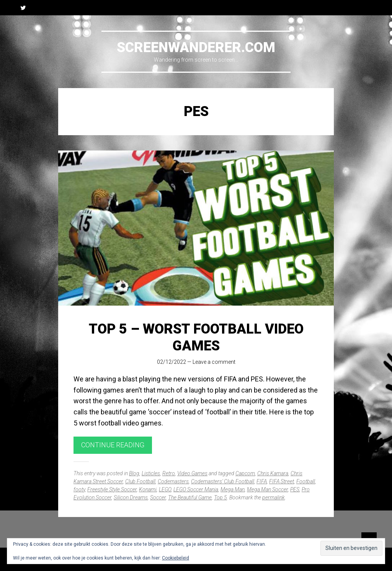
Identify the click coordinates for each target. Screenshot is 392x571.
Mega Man (233, 489)
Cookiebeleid (176, 558)
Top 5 (220, 497)
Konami (148, 489)
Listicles (151, 473)
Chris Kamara (273, 473)
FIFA (262, 481)
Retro (169, 473)
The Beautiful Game (190, 497)
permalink (274, 497)
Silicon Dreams (131, 497)
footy (79, 489)
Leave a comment (214, 362)
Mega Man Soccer (267, 489)
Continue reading (113, 445)
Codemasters (173, 481)
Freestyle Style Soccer (112, 489)
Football (306, 481)
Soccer (158, 497)
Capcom (245, 473)
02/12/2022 (171, 362)
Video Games (192, 473)
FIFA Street (282, 481)
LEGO (165, 489)
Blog (134, 473)
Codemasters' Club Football (223, 481)
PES (295, 489)
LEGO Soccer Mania (196, 489)
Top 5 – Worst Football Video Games (196, 337)
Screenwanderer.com (196, 47)
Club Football (140, 481)
